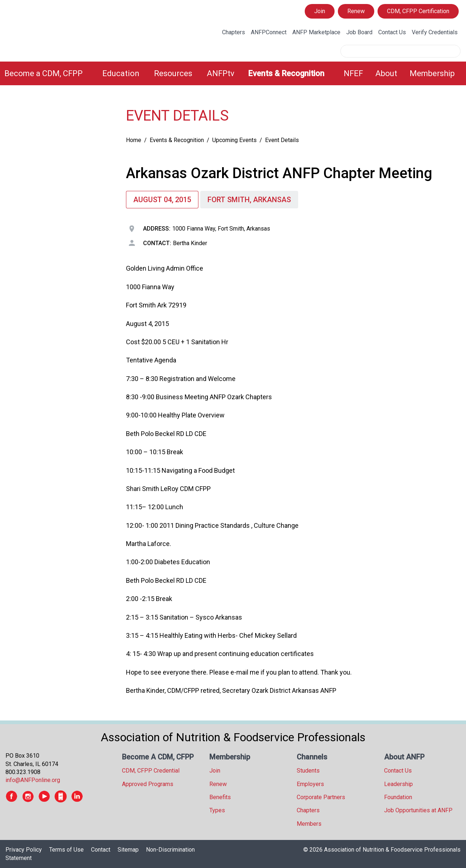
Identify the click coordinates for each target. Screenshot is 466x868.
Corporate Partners (321, 797)
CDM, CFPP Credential (151, 771)
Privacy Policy (24, 850)
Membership (432, 73)
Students (308, 771)
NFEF (353, 73)
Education (121, 73)
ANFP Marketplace (316, 32)
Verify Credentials (435, 32)
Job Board (359, 32)
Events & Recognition (286, 73)
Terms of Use (66, 850)
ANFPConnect (269, 32)
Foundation (398, 797)
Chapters (234, 32)
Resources (173, 73)
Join (320, 11)
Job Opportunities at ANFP (418, 810)
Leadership (398, 784)
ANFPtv (221, 73)
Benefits (220, 797)
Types (217, 810)
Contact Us (392, 32)
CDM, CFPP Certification (418, 11)
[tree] (58, 108)
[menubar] (233, 73)
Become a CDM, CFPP (44, 73)
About (386, 73)
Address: (157, 229)
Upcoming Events (234, 140)
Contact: (157, 243)
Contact (101, 850)
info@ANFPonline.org (33, 780)
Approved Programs (148, 784)
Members (309, 824)
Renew (356, 11)
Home (134, 140)
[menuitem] (49, 73)
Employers (310, 784)
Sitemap (128, 850)
